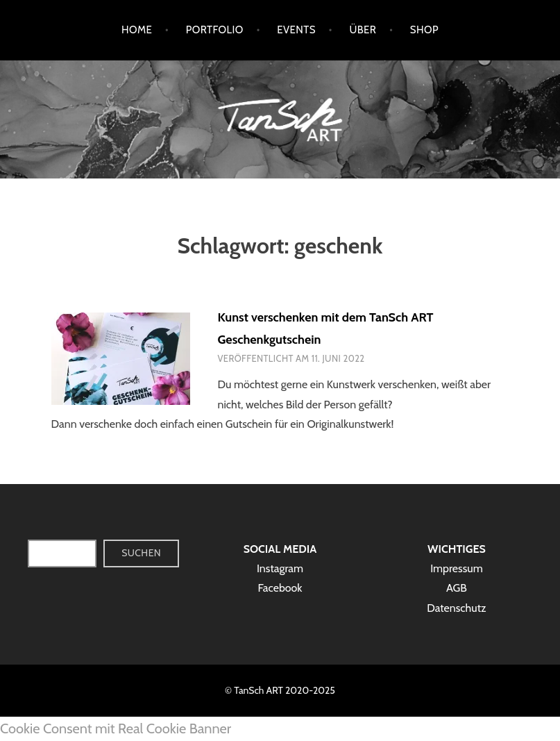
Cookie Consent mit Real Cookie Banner (116, 728)
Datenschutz (456, 608)
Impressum (457, 568)
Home (137, 30)
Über (363, 30)
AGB (457, 588)
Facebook (280, 588)
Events (296, 30)
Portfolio (215, 30)
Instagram (280, 568)
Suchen (141, 553)
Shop (424, 30)
